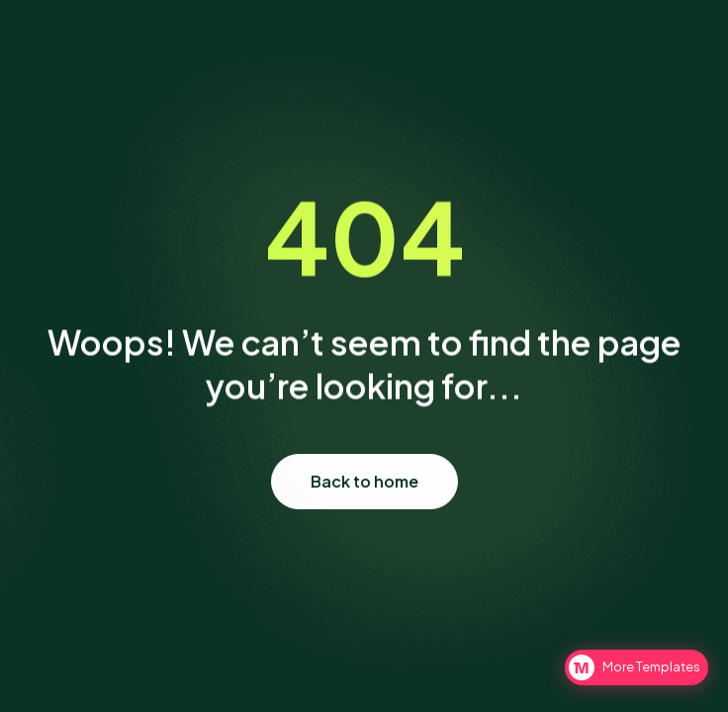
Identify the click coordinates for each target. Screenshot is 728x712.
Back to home (364, 488)
